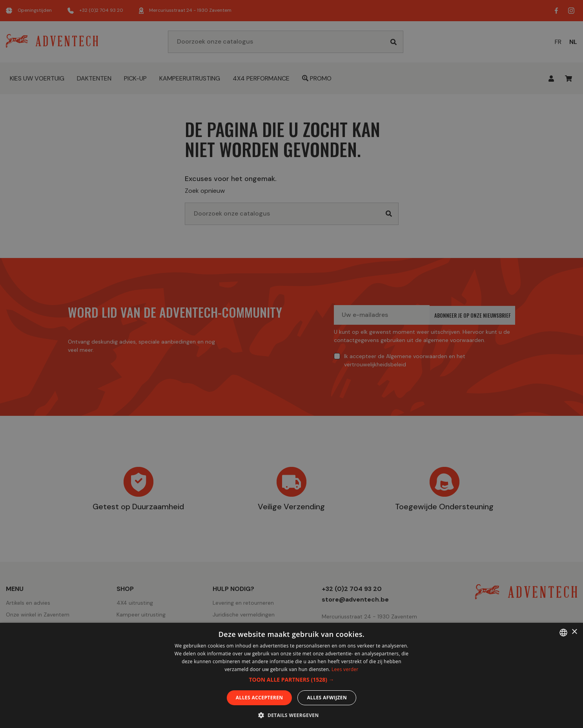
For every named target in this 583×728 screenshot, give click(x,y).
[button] (291, 680)
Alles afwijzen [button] (327, 698)
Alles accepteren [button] (260, 698)
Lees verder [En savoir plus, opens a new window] (345, 669)
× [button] (574, 632)
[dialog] (291, 364)
